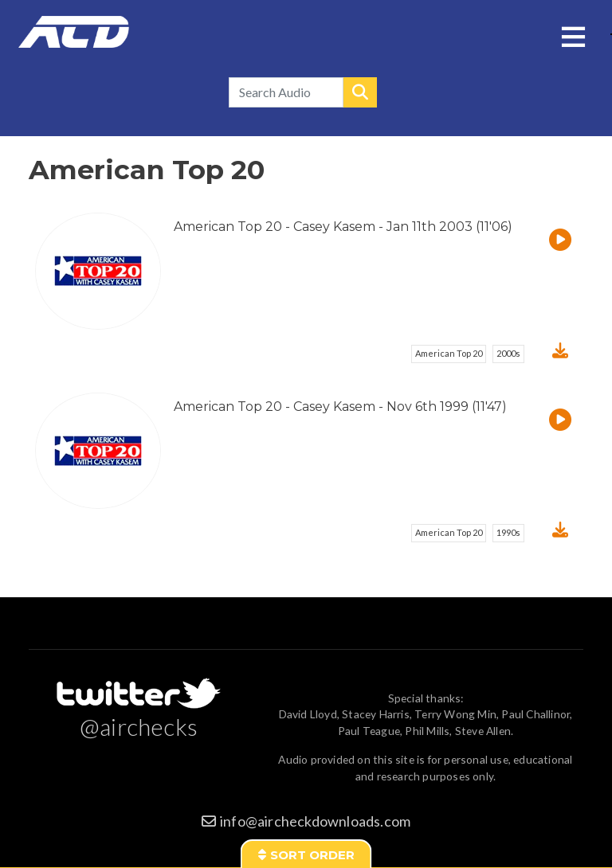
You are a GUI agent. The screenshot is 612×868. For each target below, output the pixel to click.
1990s (508, 532)
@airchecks (139, 726)
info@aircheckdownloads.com (315, 821)
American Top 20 (449, 353)
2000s (508, 353)
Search (360, 92)
